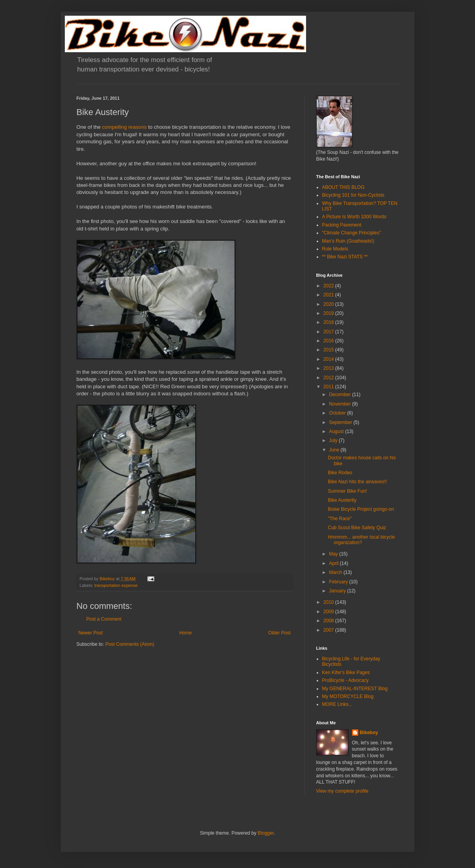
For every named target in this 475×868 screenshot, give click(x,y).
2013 (329, 368)
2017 (329, 332)
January (338, 591)
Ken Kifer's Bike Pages (346, 672)
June (335, 450)
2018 (329, 322)
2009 (329, 612)
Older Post (280, 633)
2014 (329, 359)
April (334, 563)
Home (185, 633)
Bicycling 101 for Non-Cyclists (353, 195)
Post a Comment (104, 619)
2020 (329, 304)
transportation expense (116, 585)
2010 (329, 602)
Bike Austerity (342, 500)
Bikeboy (369, 733)
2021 (329, 295)
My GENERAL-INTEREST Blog (355, 689)
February (339, 582)
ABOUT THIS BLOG (343, 187)
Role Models (335, 249)
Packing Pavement (342, 225)
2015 (329, 350)
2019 (329, 313)
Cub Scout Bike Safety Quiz (357, 528)
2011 (329, 387)
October (338, 413)
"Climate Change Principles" (352, 233)
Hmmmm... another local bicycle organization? (361, 540)
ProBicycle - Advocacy (346, 680)
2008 (329, 621)
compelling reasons (125, 127)
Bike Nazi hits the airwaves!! (357, 482)
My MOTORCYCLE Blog (348, 696)
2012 (329, 378)
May (334, 554)
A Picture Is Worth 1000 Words (354, 217)
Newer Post (91, 633)
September (341, 422)
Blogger (266, 833)
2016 (329, 341)
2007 (329, 630)
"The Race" (340, 519)
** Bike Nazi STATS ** (345, 257)
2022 (329, 286)
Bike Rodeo (340, 473)
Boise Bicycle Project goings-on (361, 509)
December (340, 395)
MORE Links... (337, 704)
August (337, 431)
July (334, 440)
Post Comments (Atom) (130, 644)
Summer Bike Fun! (347, 491)
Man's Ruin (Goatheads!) (348, 241)
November (340, 404)
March (336, 572)
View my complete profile (342, 791)
